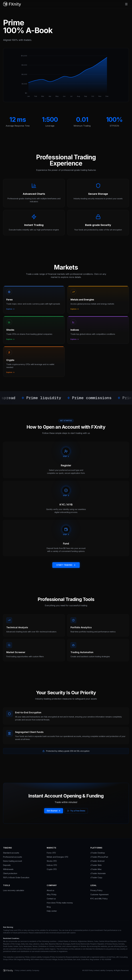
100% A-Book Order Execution (16, 877)
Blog (49, 907)
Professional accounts (13, 857)
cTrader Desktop (98, 853)
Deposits (7, 865)
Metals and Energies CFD (57, 857)
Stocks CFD (52, 861)
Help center (52, 911)
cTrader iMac (96, 869)
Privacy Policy (96, 890)
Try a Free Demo (76, 811)
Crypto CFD (52, 869)
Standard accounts (11, 853)
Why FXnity (52, 894)
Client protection (10, 873)
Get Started (54, 811)
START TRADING (66, 565)
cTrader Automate (98, 873)
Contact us (51, 899)
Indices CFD (52, 865)
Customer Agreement (99, 894)
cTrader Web (96, 865)
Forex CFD (51, 853)
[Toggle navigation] (126, 4)
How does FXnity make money (60, 903)
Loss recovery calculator (14, 890)
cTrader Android (97, 861)
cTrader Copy (96, 877)
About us (51, 890)
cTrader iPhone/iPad (99, 857)
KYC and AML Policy (99, 899)
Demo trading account (13, 861)
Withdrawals (8, 869)
